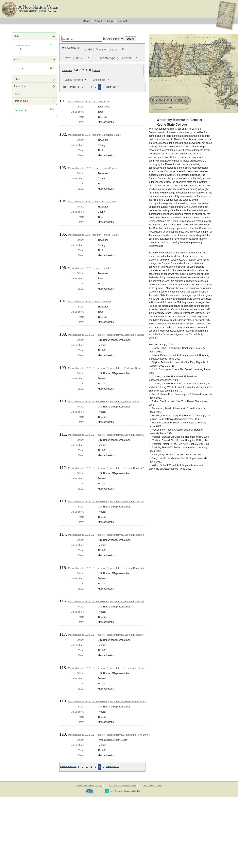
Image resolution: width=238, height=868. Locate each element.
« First (63, 87)
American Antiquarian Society (89, 786)
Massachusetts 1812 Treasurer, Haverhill (90, 268)
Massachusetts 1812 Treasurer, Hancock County (94, 235)
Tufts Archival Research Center (122, 786)
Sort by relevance (74, 80)
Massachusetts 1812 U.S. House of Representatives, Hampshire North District (109, 735)
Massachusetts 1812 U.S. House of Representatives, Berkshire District (105, 368)
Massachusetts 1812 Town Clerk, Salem (89, 102)
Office (17, 79)
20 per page (99, 80)
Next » (97, 70)
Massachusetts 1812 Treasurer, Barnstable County (95, 135)
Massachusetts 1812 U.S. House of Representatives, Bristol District (104, 402)
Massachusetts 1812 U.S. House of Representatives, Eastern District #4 (106, 535)
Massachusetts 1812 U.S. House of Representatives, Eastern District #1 (106, 435)
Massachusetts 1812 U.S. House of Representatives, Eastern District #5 (106, 568)
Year (16, 60)
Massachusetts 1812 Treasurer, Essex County (92, 202)
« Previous (67, 70)
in (104, 39)
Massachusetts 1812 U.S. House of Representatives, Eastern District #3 (106, 502)
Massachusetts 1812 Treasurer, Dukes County (93, 168)
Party (16, 94)
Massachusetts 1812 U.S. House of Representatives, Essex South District (107, 702)
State (16, 36)
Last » (116, 87)
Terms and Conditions (152, 786)
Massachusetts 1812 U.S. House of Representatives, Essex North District (107, 668)
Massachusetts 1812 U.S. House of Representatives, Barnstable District (106, 335)
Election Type (21, 101)
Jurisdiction (20, 86)
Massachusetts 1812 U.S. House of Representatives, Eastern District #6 (106, 602)
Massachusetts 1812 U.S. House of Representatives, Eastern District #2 (106, 468)
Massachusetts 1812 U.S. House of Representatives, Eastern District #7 (106, 635)
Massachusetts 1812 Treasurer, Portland (89, 302)
